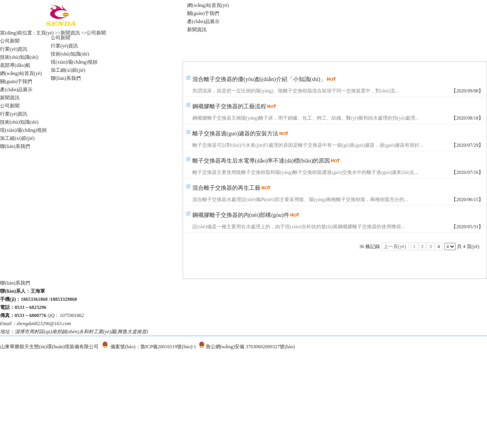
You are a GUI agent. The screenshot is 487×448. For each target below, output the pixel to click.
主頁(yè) (45, 33)
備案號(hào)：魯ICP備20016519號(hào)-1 (153, 347)
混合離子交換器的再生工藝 (226, 188)
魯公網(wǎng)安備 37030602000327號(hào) (250, 347)
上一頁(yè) (395, 247)
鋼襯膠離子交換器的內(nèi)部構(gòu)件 (241, 215)
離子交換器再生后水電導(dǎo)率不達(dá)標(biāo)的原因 (261, 161)
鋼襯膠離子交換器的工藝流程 (229, 106)
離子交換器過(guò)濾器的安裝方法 (235, 134)
